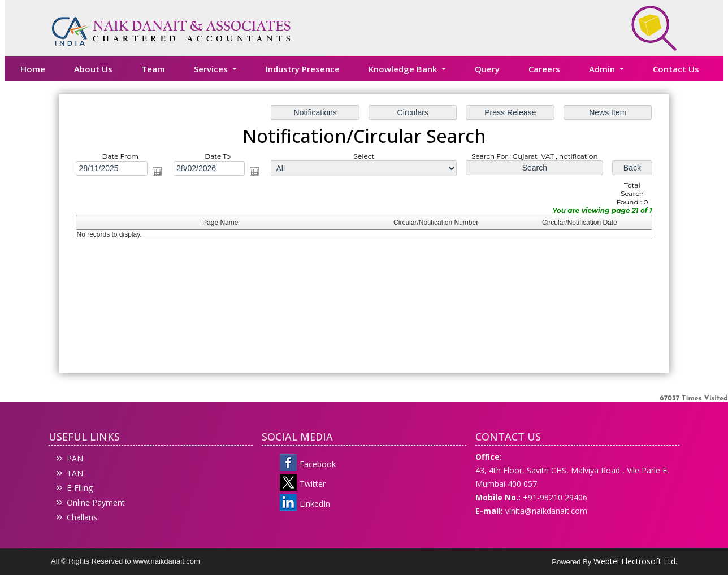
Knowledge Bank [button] (404, 69)
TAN (75, 473)
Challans (82, 517)
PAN (75, 458)
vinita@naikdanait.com (546, 511)
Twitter (313, 484)
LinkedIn (315, 504)
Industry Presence (303, 69)
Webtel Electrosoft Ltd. (635, 561)
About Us (93, 69)
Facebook (318, 464)
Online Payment (96, 502)
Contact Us (676, 69)
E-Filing (80, 488)
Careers (544, 69)
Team (153, 69)
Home (33, 69)
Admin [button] (603, 69)
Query (487, 69)
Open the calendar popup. (158, 172)
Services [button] (212, 69)
